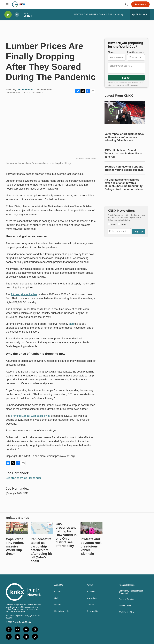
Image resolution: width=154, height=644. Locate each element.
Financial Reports (127, 585)
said (72, 324)
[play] (8, 15)
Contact (58, 592)
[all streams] (140, 15)
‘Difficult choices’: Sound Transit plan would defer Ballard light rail (124, 154)
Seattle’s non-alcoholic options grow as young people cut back (124, 168)
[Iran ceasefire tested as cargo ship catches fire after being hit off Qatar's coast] (42, 528)
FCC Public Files (126, 612)
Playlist (90, 585)
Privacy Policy (125, 606)
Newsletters (92, 598)
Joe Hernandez (26, 90)
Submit (126, 78)
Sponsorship (92, 611)
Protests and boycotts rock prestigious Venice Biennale (91, 546)
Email (136, 52)
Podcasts (91, 592)
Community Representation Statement (131, 592)
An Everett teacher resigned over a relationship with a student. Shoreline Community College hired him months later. (124, 185)
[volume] (17, 15)
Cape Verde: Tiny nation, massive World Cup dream (15, 546)
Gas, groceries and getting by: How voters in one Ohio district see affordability (66, 535)
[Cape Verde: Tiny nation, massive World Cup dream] (17, 528)
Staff (56, 598)
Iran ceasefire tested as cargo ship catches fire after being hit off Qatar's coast (41, 550)
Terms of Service (126, 599)
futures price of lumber (24, 294)
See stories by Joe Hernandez (24, 478)
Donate (142, 4)
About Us (59, 585)
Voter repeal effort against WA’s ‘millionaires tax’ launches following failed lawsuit (124, 137)
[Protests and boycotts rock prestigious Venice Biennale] (91, 528)
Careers (90, 605)
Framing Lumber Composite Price (31, 416)
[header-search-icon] (127, 4)
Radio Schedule (61, 611)
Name (111, 52)
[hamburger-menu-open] (7, 4)
